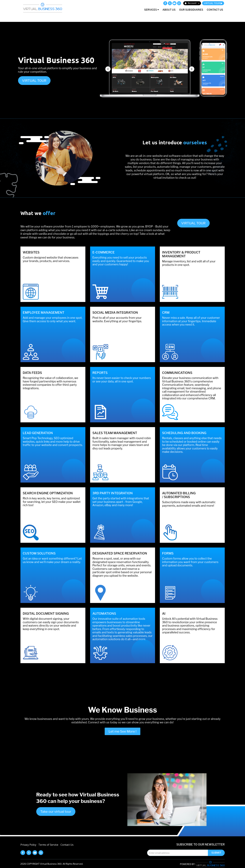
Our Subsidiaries (191, 10)
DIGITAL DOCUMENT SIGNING (46, 614)
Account (192, 3)
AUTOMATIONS (104, 614)
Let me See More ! (123, 731)
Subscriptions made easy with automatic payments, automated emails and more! (189, 504)
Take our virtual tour (56, 812)
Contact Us (215, 10)
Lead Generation (38, 433)
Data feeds (32, 373)
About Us (169, 10)
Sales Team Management (115, 433)
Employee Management (44, 313)
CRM (166, 313)
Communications (177, 373)
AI (164, 614)
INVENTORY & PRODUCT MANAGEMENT (181, 254)
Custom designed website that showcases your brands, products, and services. (51, 259)
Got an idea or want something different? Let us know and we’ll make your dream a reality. (52, 560)
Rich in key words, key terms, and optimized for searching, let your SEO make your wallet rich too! (52, 502)
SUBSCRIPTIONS (177, 497)
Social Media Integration (115, 313)
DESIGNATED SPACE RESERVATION (120, 553)
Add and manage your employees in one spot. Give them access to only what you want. (53, 319)
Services (151, 10)
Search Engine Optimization (48, 493)
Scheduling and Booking (184, 433)
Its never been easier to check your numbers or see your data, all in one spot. (122, 380)
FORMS (168, 553)
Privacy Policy (28, 845)
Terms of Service (48, 845)
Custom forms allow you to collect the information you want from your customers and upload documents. (190, 562)
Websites (31, 252)
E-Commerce (104, 252)
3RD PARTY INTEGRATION (113, 493)
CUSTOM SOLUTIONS (39, 553)
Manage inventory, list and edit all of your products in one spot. (189, 263)
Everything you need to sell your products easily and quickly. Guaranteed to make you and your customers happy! (121, 261)
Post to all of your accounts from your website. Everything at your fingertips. (117, 319)
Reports (100, 373)
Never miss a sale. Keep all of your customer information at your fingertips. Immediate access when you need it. (191, 321)
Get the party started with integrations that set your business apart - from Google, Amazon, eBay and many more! (121, 502)
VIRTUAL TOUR (213, 3)
